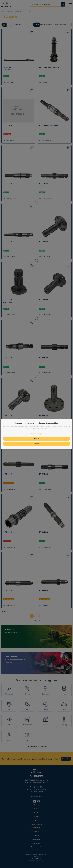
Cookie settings (36, 434)
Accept (36, 439)
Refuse (36, 444)
